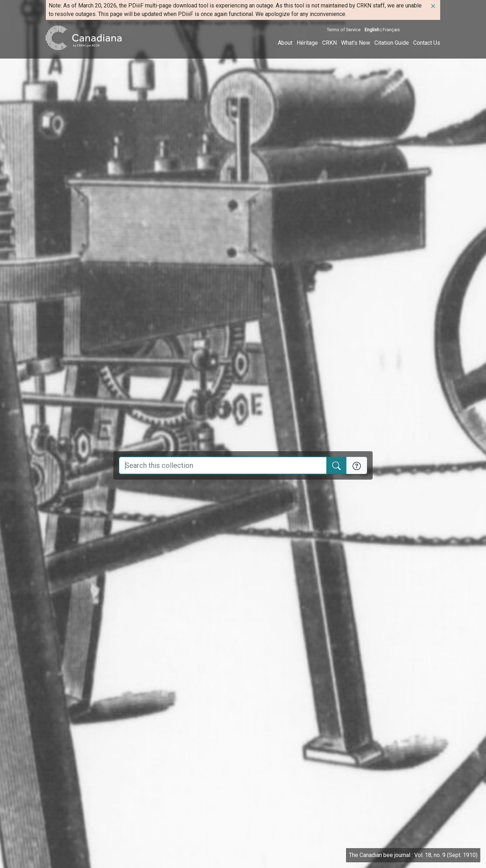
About (285, 43)
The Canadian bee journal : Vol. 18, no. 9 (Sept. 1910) (413, 855)
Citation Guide (392, 43)
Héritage (307, 43)
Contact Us (427, 43)
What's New (356, 43)
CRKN (330, 43)
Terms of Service (344, 30)
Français (391, 30)
